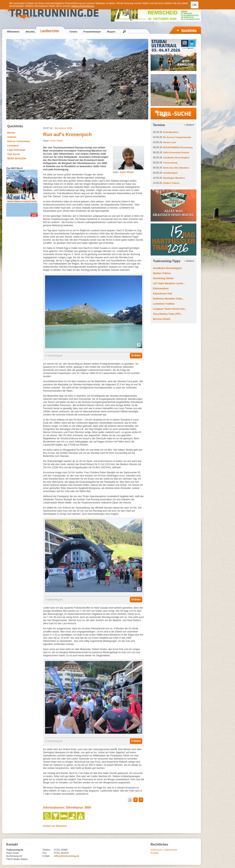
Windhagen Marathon (174, 178)
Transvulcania (170, 163)
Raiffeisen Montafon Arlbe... (168, 299)
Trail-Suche (14, 154)
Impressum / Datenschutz (164, 850)
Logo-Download (16, 150)
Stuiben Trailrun (171, 183)
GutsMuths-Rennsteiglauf (176, 158)
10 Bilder (136, 600)
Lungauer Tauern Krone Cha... (170, 309)
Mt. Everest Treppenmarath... (178, 137)
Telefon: (47, 850)
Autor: (123, 172)
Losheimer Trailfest (164, 304)
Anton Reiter (56, 141)
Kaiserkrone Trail (162, 294)
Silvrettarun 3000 (63, 128)
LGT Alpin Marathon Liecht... (169, 283)
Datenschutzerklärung (83, 6)
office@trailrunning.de (66, 856)
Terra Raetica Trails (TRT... (168, 314)
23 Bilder (136, 741)
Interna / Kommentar (19, 141)
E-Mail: (46, 856)
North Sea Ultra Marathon (176, 168)
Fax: (45, 853)
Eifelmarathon (161, 289)
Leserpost (13, 146)
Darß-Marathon (171, 132)
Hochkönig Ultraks (163, 278)
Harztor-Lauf (169, 142)
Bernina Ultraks (162, 319)
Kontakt (155, 853)
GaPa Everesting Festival (176, 152)
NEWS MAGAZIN (17, 159)
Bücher (11, 133)
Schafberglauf (170, 173)
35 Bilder (136, 356)
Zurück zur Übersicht (55, 826)
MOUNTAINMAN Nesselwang (178, 147)
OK (195, 5)
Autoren (12, 137)
